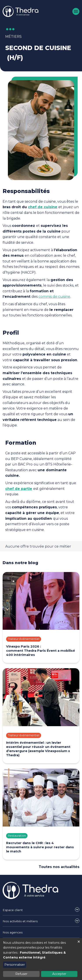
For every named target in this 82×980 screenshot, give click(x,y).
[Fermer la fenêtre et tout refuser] (79, 941)
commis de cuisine (54, 297)
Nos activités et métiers (20, 921)
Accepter (59, 974)
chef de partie (19, 489)
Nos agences (13, 932)
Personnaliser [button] (15, 965)
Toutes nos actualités (59, 867)
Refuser (21, 974)
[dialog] (41, 959)
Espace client (13, 910)
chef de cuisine (43, 207)
